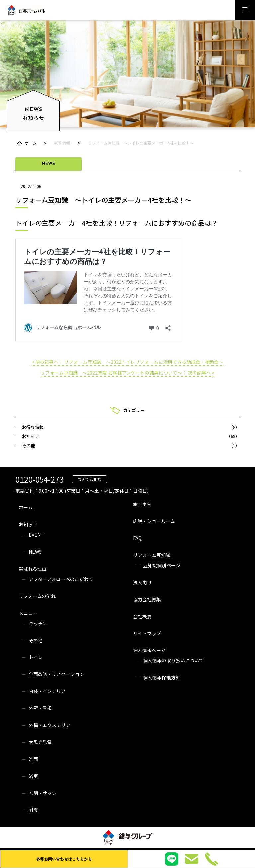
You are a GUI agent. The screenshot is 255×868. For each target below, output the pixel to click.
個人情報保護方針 (162, 677)
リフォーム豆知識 (152, 555)
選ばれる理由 (33, 569)
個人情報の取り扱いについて (173, 660)
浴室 (33, 776)
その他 (36, 640)
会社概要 (142, 616)
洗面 (33, 759)
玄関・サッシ (42, 793)
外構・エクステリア (49, 725)
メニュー (28, 613)
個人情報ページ (149, 650)
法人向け (142, 582)
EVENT (36, 535)
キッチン (38, 623)
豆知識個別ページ (162, 565)
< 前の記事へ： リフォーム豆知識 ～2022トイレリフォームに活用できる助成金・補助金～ (127, 362)
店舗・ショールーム (154, 521)
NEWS (35, 552)
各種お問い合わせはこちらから (64, 859)
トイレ (36, 657)
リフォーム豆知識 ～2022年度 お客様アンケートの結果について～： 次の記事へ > (127, 373)
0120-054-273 (40, 479)
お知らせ (28, 524)
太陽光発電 (40, 742)
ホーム (26, 507)
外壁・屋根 (40, 708)
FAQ (137, 538)
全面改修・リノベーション (56, 674)
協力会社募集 (147, 599)
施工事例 (142, 504)
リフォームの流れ (37, 596)
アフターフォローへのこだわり (61, 579)
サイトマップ (147, 633)
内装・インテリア (47, 691)
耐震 (33, 810)
